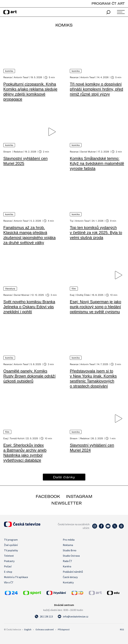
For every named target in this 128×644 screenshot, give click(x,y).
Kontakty (68, 582)
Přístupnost (64, 629)
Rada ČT (67, 561)
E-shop (8, 571)
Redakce (18, 151)
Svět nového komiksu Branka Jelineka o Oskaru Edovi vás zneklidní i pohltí (29, 307)
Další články (64, 477)
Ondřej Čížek (83, 295)
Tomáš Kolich (17, 438)
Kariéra (67, 566)
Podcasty (9, 561)
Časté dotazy (70, 577)
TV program (11, 539)
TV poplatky (11, 550)
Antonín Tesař (21, 77)
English (28, 629)
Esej (72, 295)
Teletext (9, 555)
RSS (122, 629)
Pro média (69, 539)
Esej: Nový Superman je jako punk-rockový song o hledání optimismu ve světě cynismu (95, 307)
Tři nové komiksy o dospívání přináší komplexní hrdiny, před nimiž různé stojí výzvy (96, 89)
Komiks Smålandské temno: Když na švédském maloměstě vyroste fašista (97, 163)
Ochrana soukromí (45, 629)
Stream (7, 151)
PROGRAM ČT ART (108, 3)
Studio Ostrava (71, 555)
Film (74, 288)
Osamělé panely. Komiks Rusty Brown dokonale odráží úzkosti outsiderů (29, 376)
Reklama (68, 545)
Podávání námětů (73, 571)
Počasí (8, 566)
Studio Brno (70, 550)
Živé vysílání (11, 545)
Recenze (8, 77)
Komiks (9, 71)
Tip (71, 221)
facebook (48, 496)
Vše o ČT (9, 582)
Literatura (10, 288)
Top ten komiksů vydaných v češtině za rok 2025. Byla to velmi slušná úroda (96, 232)
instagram (79, 496)
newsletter (66, 503)
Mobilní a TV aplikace (16, 577)
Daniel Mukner (88, 151)
